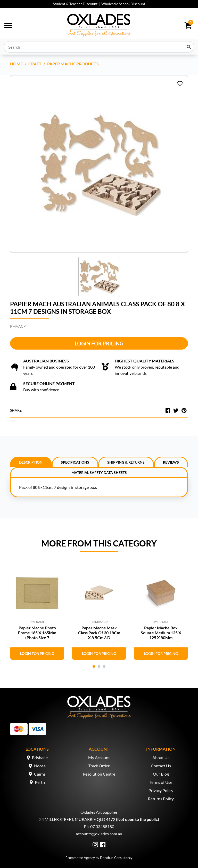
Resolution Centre (99, 774)
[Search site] (189, 47)
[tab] (31, 462)
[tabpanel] (37, 613)
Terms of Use (161, 782)
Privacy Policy (161, 790)
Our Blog (161, 774)
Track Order (99, 766)
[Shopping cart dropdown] (188, 25)
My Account (99, 757)
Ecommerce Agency (80, 858)
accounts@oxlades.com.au (99, 834)
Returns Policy (161, 799)
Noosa (40, 766)
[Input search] (99, 47)
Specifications (75, 462)
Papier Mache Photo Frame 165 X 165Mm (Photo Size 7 (37, 633)
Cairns (40, 774)
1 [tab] (94, 666)
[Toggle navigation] (8, 25)
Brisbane (40, 757)
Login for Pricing (99, 343)
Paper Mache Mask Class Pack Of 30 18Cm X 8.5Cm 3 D (99, 633)
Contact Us (161, 766)
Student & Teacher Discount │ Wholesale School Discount (99, 4)
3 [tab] (104, 666)
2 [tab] (99, 666)
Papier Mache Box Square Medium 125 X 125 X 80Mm (161, 633)
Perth (40, 782)
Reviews (171, 462)
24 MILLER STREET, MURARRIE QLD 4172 (77, 819)
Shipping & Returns (126, 462)
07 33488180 (102, 826)
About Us (161, 757)
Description (31, 462)
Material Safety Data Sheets (99, 472)
